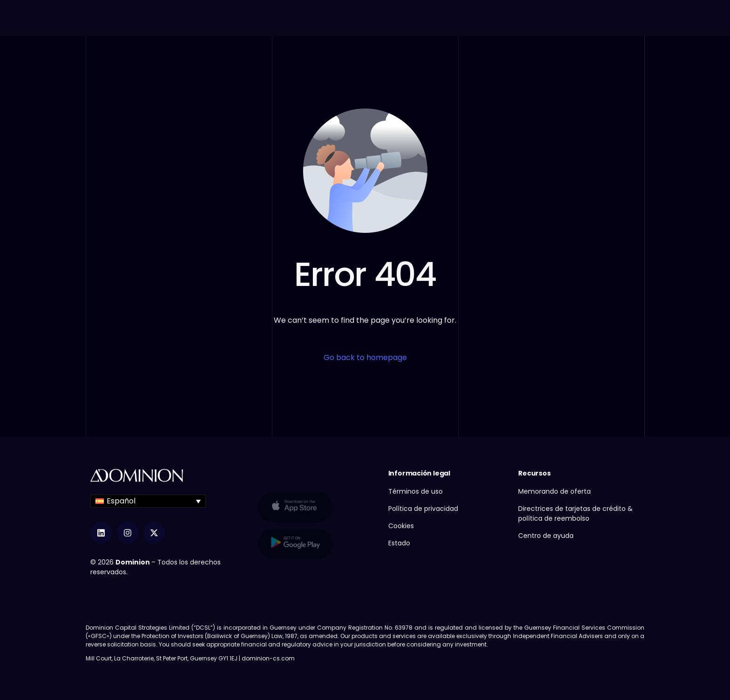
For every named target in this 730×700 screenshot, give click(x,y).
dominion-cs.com (268, 658)
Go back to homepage (365, 357)
